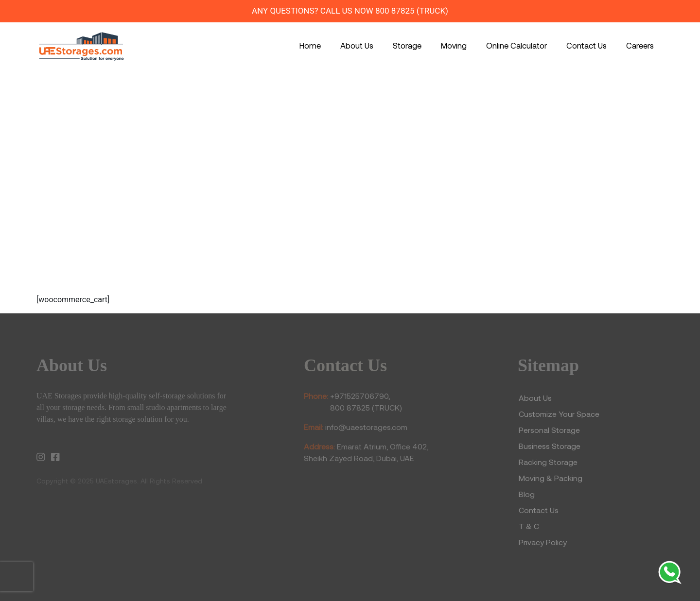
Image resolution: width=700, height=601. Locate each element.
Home (310, 45)
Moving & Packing (551, 478)
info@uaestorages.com (366, 427)
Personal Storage (549, 430)
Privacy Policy (543, 542)
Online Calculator (516, 45)
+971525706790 (359, 396)
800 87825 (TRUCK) (412, 11)
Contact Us (586, 45)
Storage (407, 45)
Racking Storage (548, 462)
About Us (357, 45)
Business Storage (551, 446)
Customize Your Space (559, 414)
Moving (454, 45)
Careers (640, 45)
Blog (527, 494)
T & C (529, 526)
